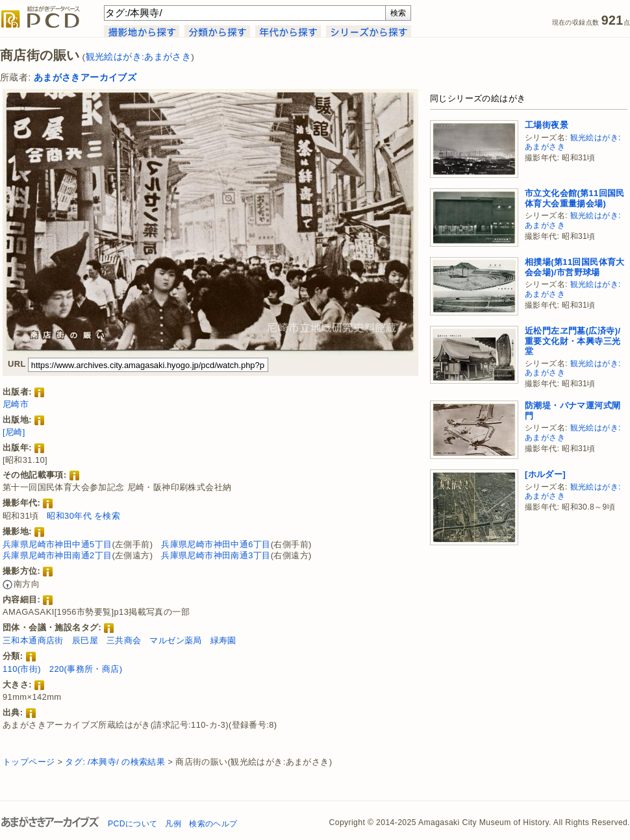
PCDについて (132, 824)
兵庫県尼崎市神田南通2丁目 (57, 555)
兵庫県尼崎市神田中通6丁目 (216, 544)
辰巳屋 (85, 640)
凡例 (173, 824)
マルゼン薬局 (175, 640)
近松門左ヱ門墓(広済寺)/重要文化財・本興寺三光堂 (573, 341)
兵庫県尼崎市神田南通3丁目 (216, 555)
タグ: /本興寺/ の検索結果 (115, 762)
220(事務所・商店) (86, 669)
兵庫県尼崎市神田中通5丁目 (57, 544)
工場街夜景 (547, 125)
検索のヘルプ (213, 824)
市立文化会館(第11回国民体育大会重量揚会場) (575, 198)
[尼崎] (14, 432)
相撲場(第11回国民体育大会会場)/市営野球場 (575, 267)
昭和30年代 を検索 (83, 516)
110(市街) (22, 669)
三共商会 (124, 640)
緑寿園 (223, 640)
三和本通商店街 (33, 640)
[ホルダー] (545, 474)
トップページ (29, 762)
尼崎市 (16, 404)
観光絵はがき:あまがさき (139, 57)
